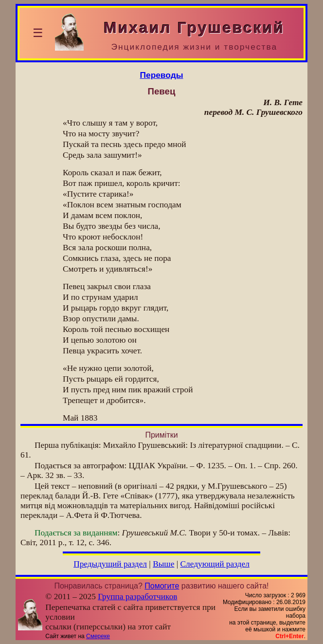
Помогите (162, 586)
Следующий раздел (215, 564)
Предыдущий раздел (110, 564)
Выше (163, 564)
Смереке (98, 636)
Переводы (162, 75)
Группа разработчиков (137, 597)
